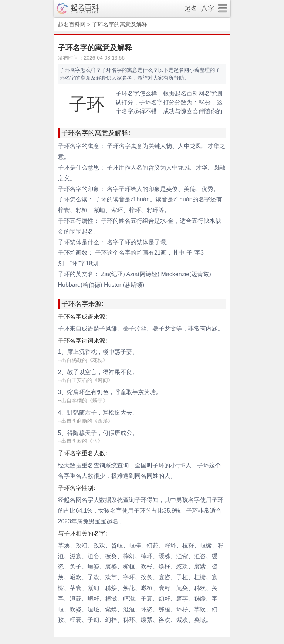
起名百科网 (72, 24)
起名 (191, 9)
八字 (208, 9)
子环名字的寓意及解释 (120, 24)
